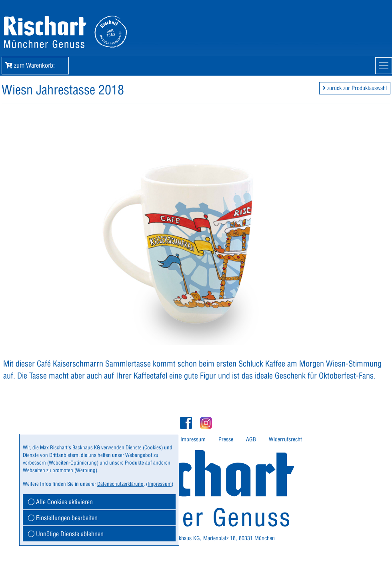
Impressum (193, 439)
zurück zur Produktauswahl (355, 88)
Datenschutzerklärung (120, 484)
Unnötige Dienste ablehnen (66, 534)
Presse (226, 439)
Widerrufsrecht (285, 439)
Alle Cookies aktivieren (60, 502)
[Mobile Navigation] (384, 66)
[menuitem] (193, 440)
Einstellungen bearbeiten (63, 518)
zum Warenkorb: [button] (35, 65)
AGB (251, 439)
